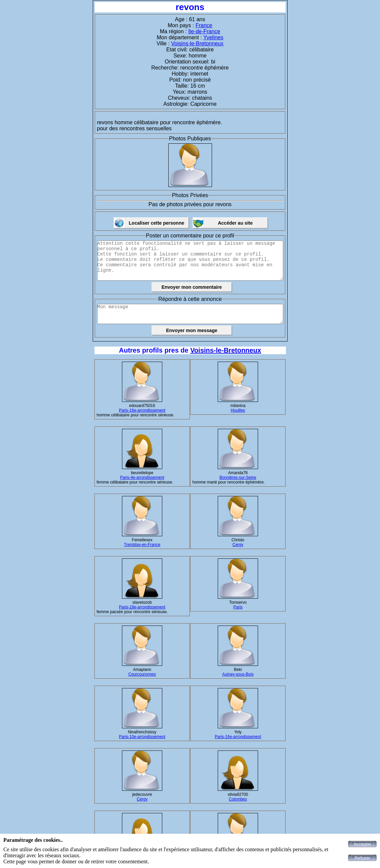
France (204, 25)
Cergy (238, 545)
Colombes (238, 799)
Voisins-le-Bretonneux (197, 43)
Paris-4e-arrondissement (142, 477)
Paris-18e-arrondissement (142, 607)
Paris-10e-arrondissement (142, 737)
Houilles (238, 410)
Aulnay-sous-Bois (238, 674)
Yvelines (213, 37)
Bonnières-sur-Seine (238, 477)
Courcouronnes (142, 674)
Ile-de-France (204, 31)
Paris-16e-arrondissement (142, 410)
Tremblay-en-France (142, 545)
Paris (238, 607)
